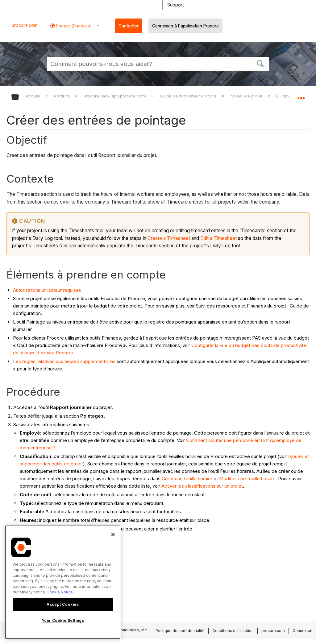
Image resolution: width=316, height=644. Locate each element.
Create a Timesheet (169, 238)
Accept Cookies (63, 604)
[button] (260, 63)
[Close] (113, 535)
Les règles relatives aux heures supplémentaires (64, 361)
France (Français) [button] (73, 26)
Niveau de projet (247, 96)
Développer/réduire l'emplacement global (301, 95)
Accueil (33, 96)
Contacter (129, 26)
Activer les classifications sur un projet (202, 486)
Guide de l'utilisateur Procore (189, 96)
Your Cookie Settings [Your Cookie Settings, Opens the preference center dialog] (63, 620)
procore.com (25, 25)
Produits (62, 96)
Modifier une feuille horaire (247, 479)
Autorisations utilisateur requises (47, 290)
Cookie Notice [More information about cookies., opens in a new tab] (60, 592)
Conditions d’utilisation (233, 631)
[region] (63, 582)
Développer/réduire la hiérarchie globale (19, 97)
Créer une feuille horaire (187, 479)
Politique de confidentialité (180, 631)
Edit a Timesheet (218, 238)
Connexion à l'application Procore (185, 26)
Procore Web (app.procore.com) (115, 96)
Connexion (302, 631)
